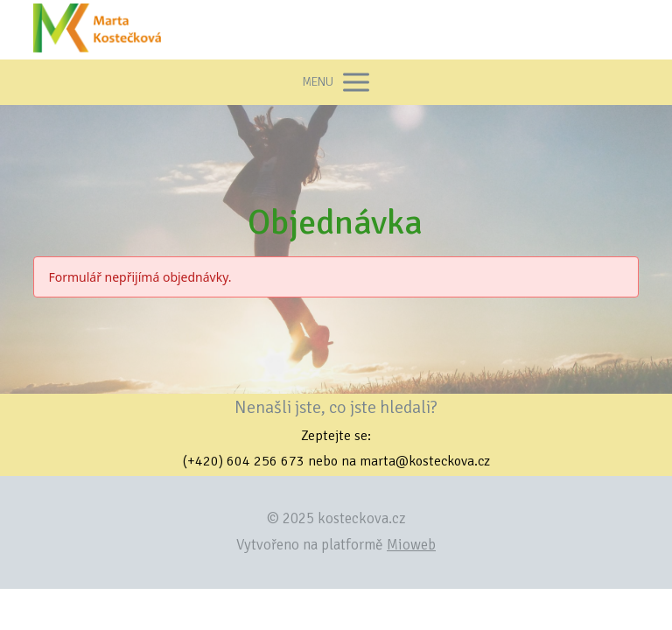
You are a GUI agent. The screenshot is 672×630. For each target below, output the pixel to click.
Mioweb (411, 545)
